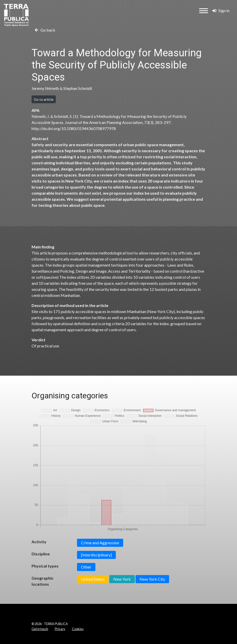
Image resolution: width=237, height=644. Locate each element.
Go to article (44, 99)
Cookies (78, 629)
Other (86, 567)
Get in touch (40, 629)
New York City (152, 579)
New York (122, 579)
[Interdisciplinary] (96, 555)
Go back (45, 30)
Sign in (221, 10)
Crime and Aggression (100, 543)
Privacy (60, 629)
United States (93, 579)
